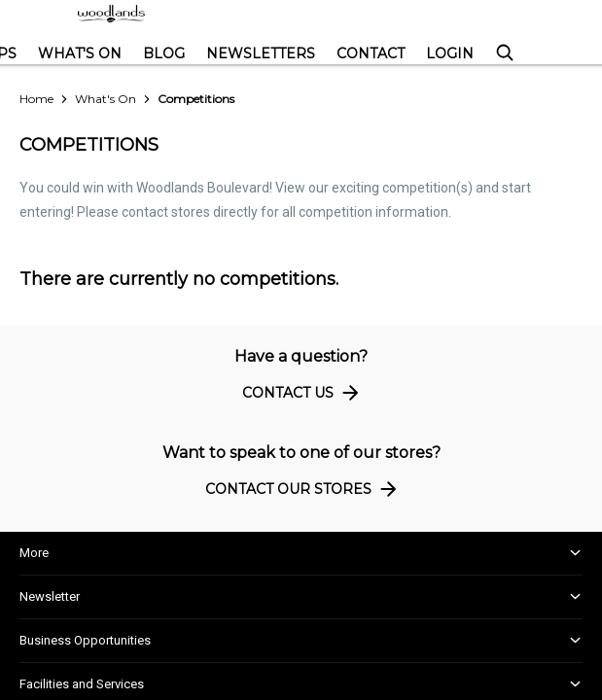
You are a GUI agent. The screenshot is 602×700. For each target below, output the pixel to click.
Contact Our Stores (304, 489)
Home (36, 99)
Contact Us (303, 392)
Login (450, 53)
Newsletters (261, 53)
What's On (80, 53)
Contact (371, 53)
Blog (164, 53)
